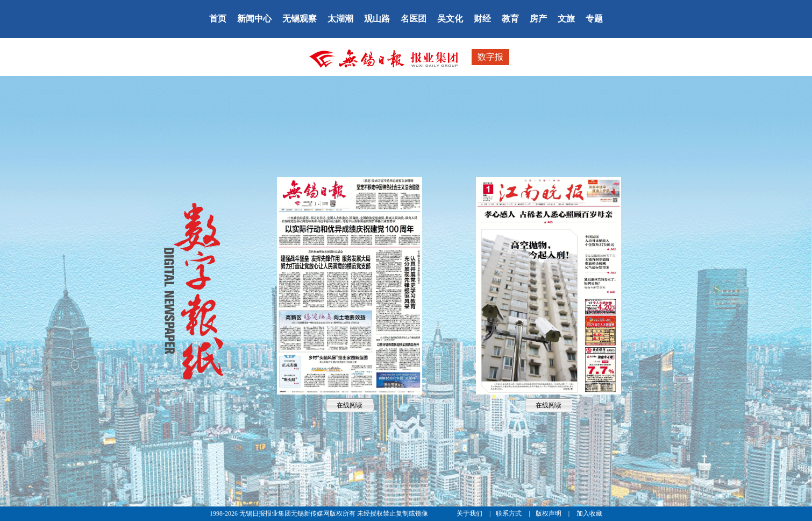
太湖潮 (340, 19)
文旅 (566, 19)
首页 (218, 19)
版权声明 (549, 513)
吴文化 (450, 19)
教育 (510, 19)
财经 (482, 19)
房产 (538, 19)
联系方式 (510, 513)
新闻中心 (254, 19)
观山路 (377, 19)
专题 (594, 19)
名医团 (414, 19)
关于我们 (470, 513)
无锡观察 (300, 19)
